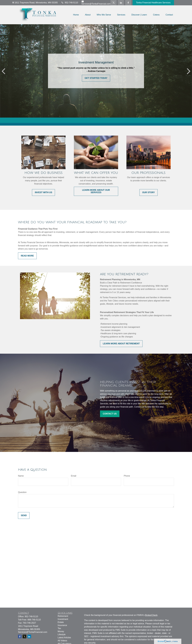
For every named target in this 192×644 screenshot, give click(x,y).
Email (74, 476)
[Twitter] (114, 3)
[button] (76, 15)
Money (61, 631)
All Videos (62, 641)
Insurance (62, 625)
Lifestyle (62, 634)
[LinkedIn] (121, 3)
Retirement (63, 616)
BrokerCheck (151, 615)
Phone (127, 476)
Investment (63, 619)
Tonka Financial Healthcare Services (153, 3)
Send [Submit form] (24, 515)
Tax (59, 628)
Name (21, 476)
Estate (61, 622)
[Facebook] (128, 3)
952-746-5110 (70, 3)
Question (22, 492)
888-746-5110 (34, 620)
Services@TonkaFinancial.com (96, 3)
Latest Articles (64, 638)
